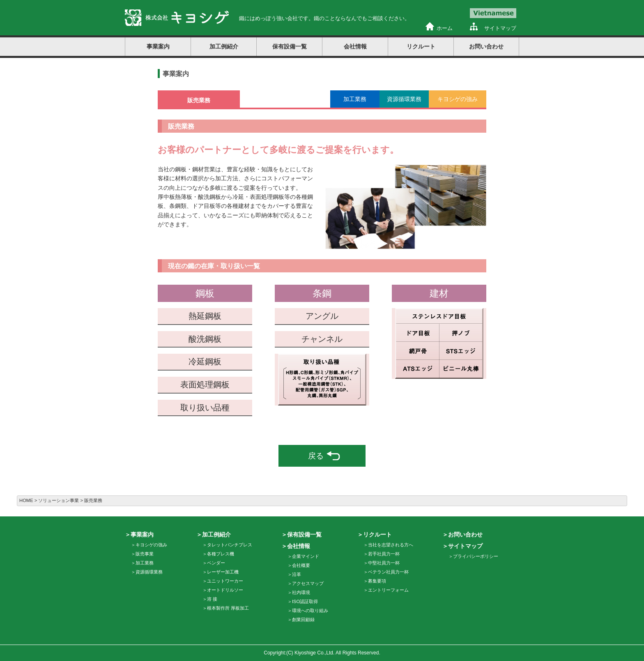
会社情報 (355, 46)
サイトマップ (500, 28)
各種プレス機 (221, 554)
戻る (324, 456)
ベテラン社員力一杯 (388, 572)
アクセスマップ (308, 583)
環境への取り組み (310, 610)
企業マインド (306, 556)
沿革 (297, 574)
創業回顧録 (303, 620)
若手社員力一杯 (384, 554)
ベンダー (216, 563)
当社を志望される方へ (391, 545)
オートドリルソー (225, 590)
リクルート (421, 46)
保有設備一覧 (290, 46)
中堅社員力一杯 (384, 563)
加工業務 (145, 563)
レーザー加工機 (223, 572)
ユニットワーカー (225, 581)
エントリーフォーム (388, 590)
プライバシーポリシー (476, 556)
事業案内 (158, 46)
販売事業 (145, 554)
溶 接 (212, 599)
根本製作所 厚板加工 (228, 608)
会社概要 (301, 565)
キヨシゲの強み (151, 545)
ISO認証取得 (305, 601)
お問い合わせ (486, 46)
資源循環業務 (149, 572)
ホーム (445, 28)
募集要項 (377, 581)
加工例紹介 (224, 46)
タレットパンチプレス (230, 545)
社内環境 (301, 592)
